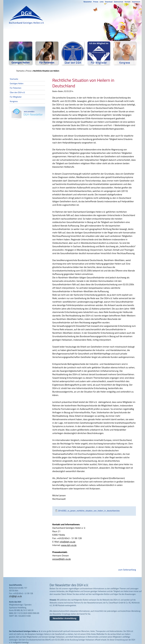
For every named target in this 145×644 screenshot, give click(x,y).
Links (102, 2)
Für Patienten (16, 88)
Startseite (20, 71)
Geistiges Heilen (17, 83)
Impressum (136, 2)
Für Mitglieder (16, 97)
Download (109, 2)
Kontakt (128, 2)
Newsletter (88, 2)
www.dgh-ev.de (69, 545)
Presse (96, 2)
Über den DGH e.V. (17, 92)
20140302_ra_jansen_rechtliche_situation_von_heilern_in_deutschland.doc (89, 511)
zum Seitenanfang (127, 570)
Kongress (14, 101)
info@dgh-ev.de (68, 542)
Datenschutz (118, 2)
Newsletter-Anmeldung (65, 618)
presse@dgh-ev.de (62, 559)
